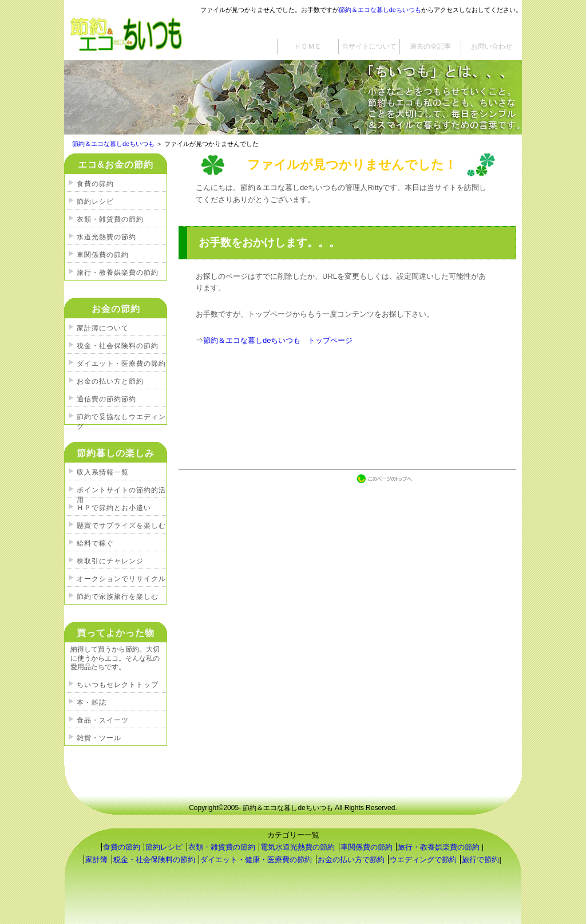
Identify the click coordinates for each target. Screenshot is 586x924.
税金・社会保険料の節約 (118, 346)
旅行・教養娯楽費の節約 (118, 273)
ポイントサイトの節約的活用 (121, 492)
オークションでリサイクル (121, 579)
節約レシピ (95, 202)
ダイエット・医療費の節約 (121, 364)
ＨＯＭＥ (308, 46)
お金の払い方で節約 (351, 860)
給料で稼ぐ (95, 543)
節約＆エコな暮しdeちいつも (380, 10)
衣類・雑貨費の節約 (110, 219)
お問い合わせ (492, 46)
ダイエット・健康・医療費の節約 (256, 860)
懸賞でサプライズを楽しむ (121, 526)
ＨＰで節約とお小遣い (114, 508)
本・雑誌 (92, 702)
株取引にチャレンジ (110, 561)
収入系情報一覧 (103, 472)
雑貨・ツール (99, 738)
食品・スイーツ (103, 720)
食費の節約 (95, 184)
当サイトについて (369, 46)
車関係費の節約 (103, 255)
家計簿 (96, 860)
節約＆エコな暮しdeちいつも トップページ (278, 340)
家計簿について (103, 328)
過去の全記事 (430, 46)
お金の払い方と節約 (110, 381)
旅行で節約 (480, 860)
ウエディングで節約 (423, 860)
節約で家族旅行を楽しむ (118, 597)
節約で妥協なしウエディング (121, 418)
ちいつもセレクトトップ (118, 685)
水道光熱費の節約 (106, 237)
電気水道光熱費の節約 (298, 847)
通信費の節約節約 (106, 399)
